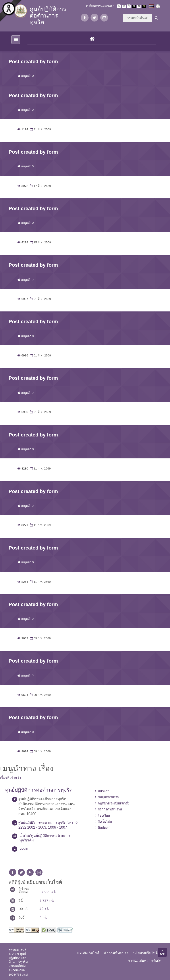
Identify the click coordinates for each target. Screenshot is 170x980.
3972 (23, 186)
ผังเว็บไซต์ (105, 822)
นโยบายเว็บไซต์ (145, 953)
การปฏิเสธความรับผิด (145, 960)
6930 (23, 412)
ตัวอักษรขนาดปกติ (119, 6)
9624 (23, 751)
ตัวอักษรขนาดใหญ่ (129, 6)
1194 (23, 129)
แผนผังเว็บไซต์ (88, 953)
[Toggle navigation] (16, 40)
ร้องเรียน (104, 816)
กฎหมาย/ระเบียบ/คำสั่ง (114, 803)
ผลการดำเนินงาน (110, 809)
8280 (23, 468)
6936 (23, 355)
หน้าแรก (104, 791)
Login (24, 848)
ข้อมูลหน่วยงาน (109, 797)
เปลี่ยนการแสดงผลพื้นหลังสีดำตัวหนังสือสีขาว (134, 6)
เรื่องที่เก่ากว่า (11, 778)
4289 (23, 242)
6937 (23, 299)
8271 (23, 525)
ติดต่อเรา (104, 827)
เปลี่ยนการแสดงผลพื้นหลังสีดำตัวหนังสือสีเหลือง (144, 6)
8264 (23, 582)
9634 (23, 695)
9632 (23, 638)
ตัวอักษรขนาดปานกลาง (124, 6)
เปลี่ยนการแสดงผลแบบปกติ (139, 6)
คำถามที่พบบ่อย (116, 953)
